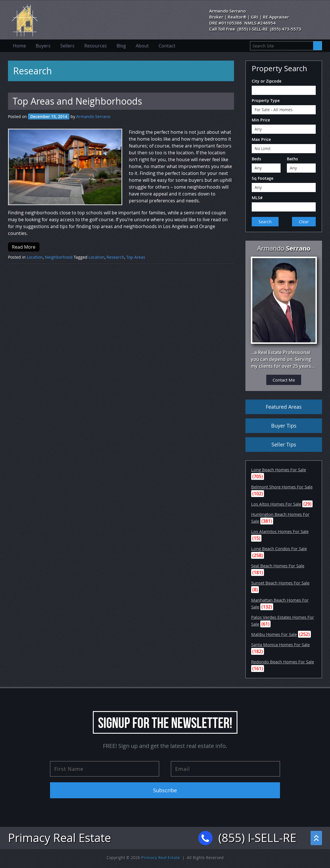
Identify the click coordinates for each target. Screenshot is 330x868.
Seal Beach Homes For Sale (278, 566)
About (142, 46)
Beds (256, 159)
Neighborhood (59, 257)
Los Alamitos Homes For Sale (280, 531)
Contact (167, 46)
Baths (292, 159)
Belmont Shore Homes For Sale (282, 487)
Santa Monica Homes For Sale (280, 644)
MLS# (257, 198)
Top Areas (136, 257)
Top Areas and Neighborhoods (77, 101)
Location (35, 257)
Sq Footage (263, 178)
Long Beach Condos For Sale (279, 548)
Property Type (266, 100)
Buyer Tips (284, 426)
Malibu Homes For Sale (274, 634)
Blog (121, 46)
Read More (24, 247)
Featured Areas (284, 407)
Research (115, 257)
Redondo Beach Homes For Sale (283, 662)
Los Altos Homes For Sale (276, 504)
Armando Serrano (93, 116)
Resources (96, 46)
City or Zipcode (267, 81)
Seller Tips (284, 444)
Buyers (43, 46)
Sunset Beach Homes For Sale (280, 583)
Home (19, 46)
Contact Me (284, 380)
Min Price (261, 120)
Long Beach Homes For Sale (279, 470)
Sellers (67, 46)
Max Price (261, 139)
